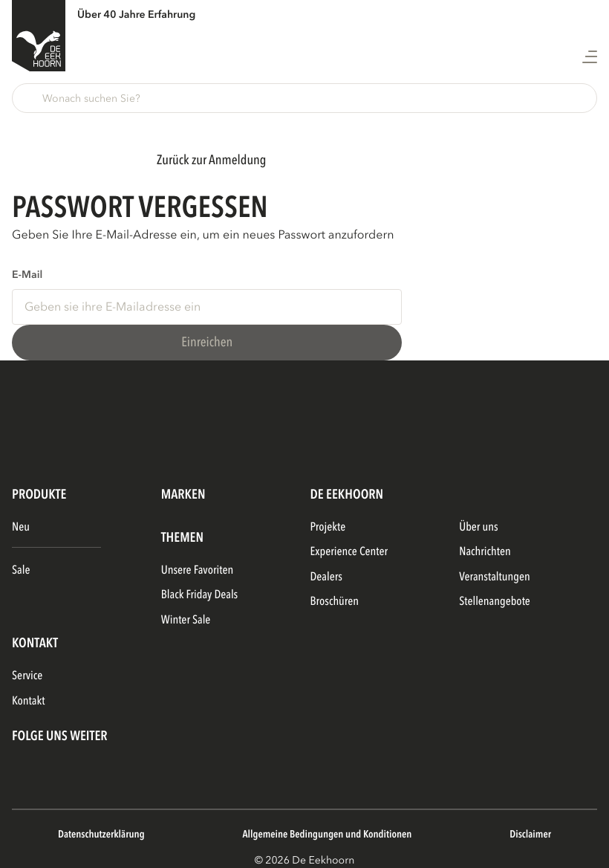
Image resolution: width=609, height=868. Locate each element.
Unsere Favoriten (197, 570)
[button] (304, 98)
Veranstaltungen (494, 577)
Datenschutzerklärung (101, 835)
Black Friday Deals (200, 595)
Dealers (326, 577)
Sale (21, 570)
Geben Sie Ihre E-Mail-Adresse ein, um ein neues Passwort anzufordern (203, 235)
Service (27, 676)
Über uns (478, 527)
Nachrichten (485, 551)
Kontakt (28, 701)
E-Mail (27, 275)
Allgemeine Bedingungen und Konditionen (327, 835)
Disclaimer (530, 835)
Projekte (328, 527)
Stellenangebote (495, 601)
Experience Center (349, 551)
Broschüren (335, 601)
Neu (21, 527)
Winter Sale (186, 620)
